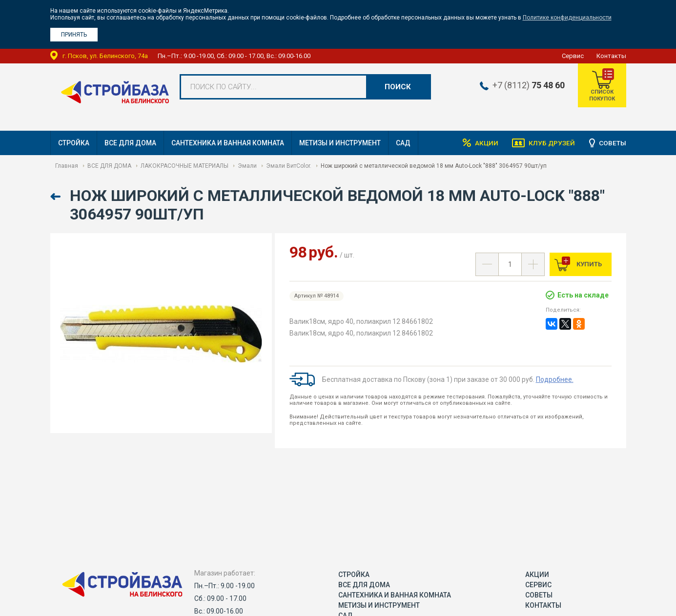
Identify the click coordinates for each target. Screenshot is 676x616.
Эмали (247, 166)
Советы (613, 143)
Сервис (573, 56)
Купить (588, 264)
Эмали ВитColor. (289, 166)
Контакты (611, 56)
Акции (484, 143)
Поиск (398, 87)
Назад (56, 197)
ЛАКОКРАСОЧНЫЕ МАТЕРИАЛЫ (184, 166)
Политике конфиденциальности (567, 18)
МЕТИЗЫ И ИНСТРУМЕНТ (340, 143)
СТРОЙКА (74, 143)
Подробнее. (555, 379)
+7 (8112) (527, 85)
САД (403, 143)
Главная (67, 166)
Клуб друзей (551, 143)
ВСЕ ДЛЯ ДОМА (130, 143)
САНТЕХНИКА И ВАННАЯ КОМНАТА (228, 143)
